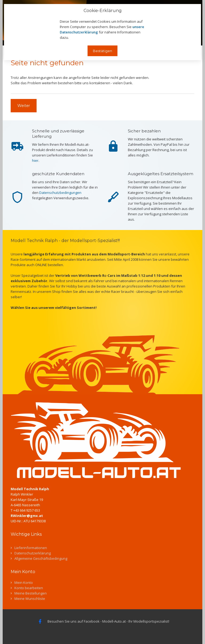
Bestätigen (102, 51)
